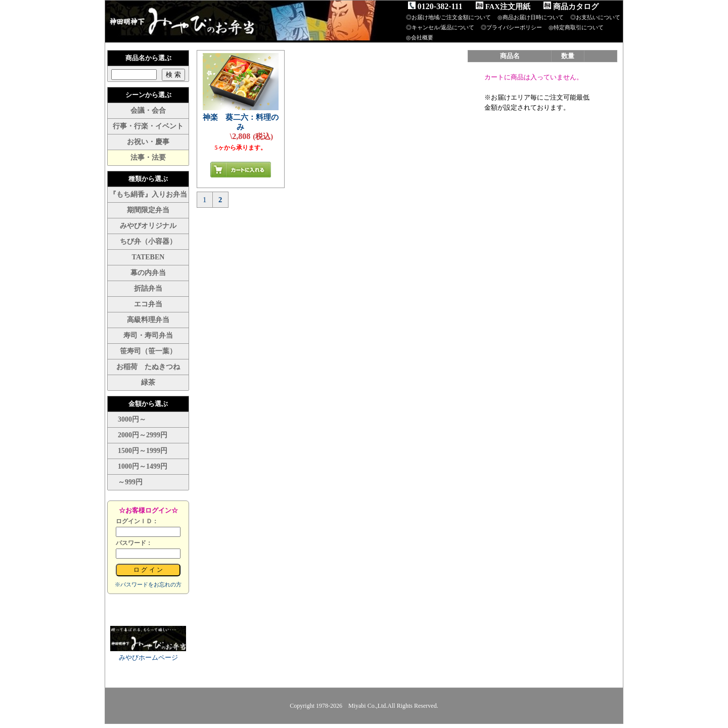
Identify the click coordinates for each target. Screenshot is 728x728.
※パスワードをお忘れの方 (148, 585)
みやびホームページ (148, 657)
